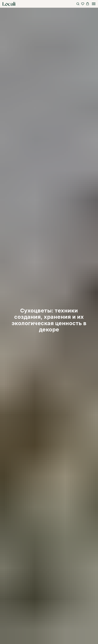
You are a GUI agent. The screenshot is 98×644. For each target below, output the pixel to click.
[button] (78, 4)
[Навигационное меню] (94, 4)
